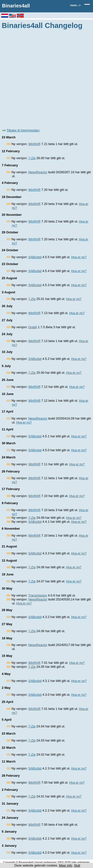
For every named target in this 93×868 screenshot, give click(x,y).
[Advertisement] (46, 78)
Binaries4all (16, 6)
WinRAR (34, 144)
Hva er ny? (79, 257)
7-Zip (32, 158)
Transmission (38, 595)
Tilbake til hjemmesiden (23, 130)
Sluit (77, 865)
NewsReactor (38, 172)
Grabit (33, 327)
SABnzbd (35, 257)
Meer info (66, 865)
